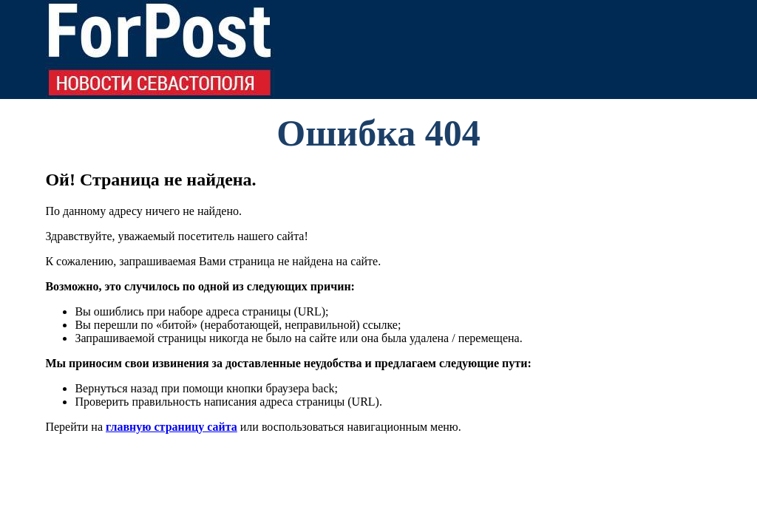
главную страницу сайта (172, 427)
